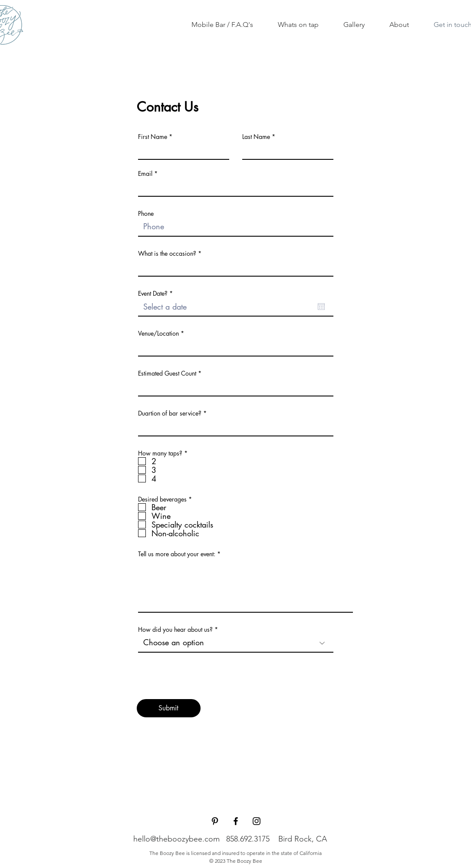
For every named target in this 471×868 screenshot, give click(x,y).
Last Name (256, 137)
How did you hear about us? (176, 630)
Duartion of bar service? (171, 413)
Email (145, 174)
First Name (153, 137)
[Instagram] (257, 821)
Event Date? (157, 294)
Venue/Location (158, 333)
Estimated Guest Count (167, 373)
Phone (146, 214)
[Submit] (169, 708)
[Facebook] (236, 821)
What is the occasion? (167, 254)
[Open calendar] (321, 307)
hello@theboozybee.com (176, 839)
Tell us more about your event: (177, 554)
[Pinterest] (215, 821)
